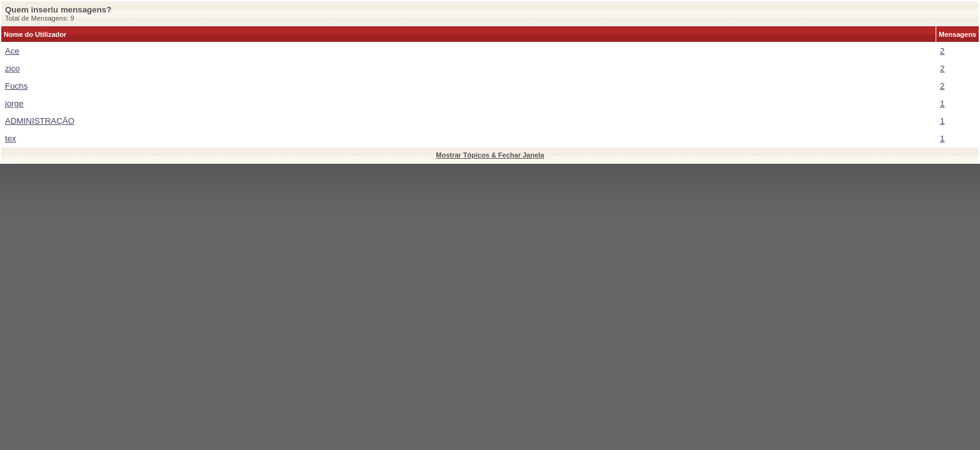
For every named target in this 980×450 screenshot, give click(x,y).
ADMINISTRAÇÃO (40, 121)
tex (11, 138)
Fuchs (16, 86)
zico (12, 68)
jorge (14, 103)
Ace (12, 51)
